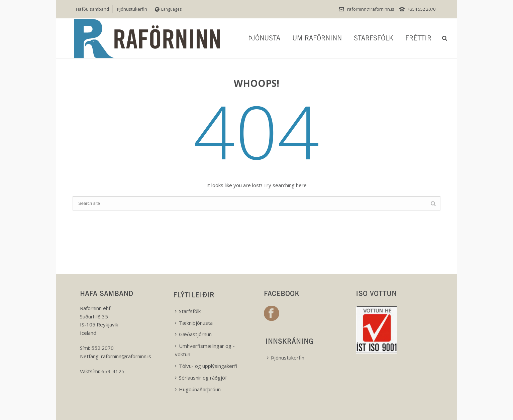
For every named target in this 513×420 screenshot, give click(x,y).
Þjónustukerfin (286, 358)
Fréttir (418, 39)
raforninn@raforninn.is (371, 9)
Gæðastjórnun (193, 334)
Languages (168, 9)
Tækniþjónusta (194, 323)
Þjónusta (264, 39)
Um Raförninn (317, 39)
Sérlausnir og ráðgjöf (201, 378)
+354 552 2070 (422, 9)
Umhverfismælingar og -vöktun (205, 350)
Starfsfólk (374, 39)
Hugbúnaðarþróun (198, 389)
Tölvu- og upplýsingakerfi (206, 366)
